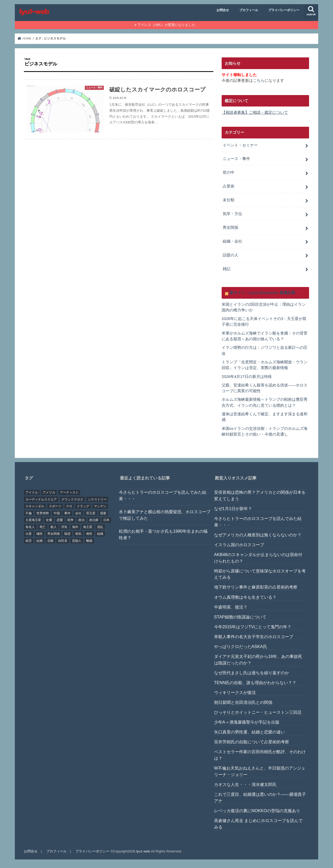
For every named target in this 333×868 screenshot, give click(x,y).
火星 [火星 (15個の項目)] (29, 534)
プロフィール (249, 10)
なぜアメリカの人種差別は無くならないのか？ (258, 535)
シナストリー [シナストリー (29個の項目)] (97, 499)
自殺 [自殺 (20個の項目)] (50, 541)
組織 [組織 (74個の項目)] (100, 534)
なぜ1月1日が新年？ (233, 509)
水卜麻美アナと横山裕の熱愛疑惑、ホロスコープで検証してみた (165, 515)
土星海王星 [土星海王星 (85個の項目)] (33, 520)
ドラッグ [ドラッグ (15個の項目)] (83, 506)
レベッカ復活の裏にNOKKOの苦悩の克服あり (257, 811)
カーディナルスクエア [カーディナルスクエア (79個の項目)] (41, 499)
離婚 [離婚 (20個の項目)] (89, 541)
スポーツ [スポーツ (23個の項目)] (55, 506)
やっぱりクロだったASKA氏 (241, 646)
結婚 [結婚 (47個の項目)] (40, 541)
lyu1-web (143, 851)
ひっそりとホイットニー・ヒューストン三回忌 (258, 712)
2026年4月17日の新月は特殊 (247, 377)
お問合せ (223, 10)
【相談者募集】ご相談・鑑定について (255, 112)
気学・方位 (232, 214)
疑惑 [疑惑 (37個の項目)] (67, 534)
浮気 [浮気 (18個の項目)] (64, 527)
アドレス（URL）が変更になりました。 (168, 25)
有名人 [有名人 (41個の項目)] (30, 527)
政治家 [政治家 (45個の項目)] (94, 520)
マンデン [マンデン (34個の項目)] (100, 506)
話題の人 (230, 255)
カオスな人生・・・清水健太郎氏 (245, 784)
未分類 (229, 200)
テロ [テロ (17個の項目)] (69, 506)
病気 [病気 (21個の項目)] (78, 534)
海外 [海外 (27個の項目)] (75, 527)
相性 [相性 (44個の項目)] (89, 534)
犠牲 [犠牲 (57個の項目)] (40, 534)
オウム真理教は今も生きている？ (245, 597)
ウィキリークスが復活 (235, 692)
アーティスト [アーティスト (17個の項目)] (69, 492)
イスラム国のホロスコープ (239, 545)
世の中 (229, 172)
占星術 (229, 186)
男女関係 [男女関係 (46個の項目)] (54, 534)
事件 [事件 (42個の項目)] (67, 513)
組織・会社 (232, 241)
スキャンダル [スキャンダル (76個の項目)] (35, 506)
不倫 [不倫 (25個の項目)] (29, 513)
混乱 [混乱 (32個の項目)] (100, 527)
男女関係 (230, 228)
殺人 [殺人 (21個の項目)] (54, 527)
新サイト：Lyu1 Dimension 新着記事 (262, 293)
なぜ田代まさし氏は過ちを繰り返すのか (252, 673)
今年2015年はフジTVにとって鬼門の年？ (253, 627)
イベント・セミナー (240, 145)
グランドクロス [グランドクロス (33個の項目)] (72, 499)
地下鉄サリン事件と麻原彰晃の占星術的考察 (256, 587)
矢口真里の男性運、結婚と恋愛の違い (249, 732)
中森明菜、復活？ (231, 607)
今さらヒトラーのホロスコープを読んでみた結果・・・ (163, 495)
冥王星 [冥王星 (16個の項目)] (91, 513)
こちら (259, 81)
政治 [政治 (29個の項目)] (81, 520)
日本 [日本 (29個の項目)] (106, 520)
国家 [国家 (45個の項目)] (103, 513)
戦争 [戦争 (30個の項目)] (71, 520)
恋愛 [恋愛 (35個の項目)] (60, 520)
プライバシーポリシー (284, 10)
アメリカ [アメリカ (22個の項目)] (49, 492)
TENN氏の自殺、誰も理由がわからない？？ (255, 683)
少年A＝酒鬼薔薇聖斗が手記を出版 (247, 722)
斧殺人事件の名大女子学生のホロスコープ (254, 637)
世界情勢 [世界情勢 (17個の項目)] (43, 513)
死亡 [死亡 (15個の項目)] (43, 527)
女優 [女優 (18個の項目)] (49, 520)
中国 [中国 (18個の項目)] (57, 513)
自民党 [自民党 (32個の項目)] (63, 541)
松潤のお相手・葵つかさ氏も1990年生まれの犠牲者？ (163, 534)
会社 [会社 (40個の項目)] (78, 513)
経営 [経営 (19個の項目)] (29, 541)
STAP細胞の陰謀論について (240, 617)
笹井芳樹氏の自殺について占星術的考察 (252, 742)
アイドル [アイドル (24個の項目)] (32, 492)
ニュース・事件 (236, 159)
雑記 (227, 269)
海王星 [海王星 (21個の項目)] (88, 527)
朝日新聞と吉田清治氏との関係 (243, 702)
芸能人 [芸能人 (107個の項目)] (77, 541)
